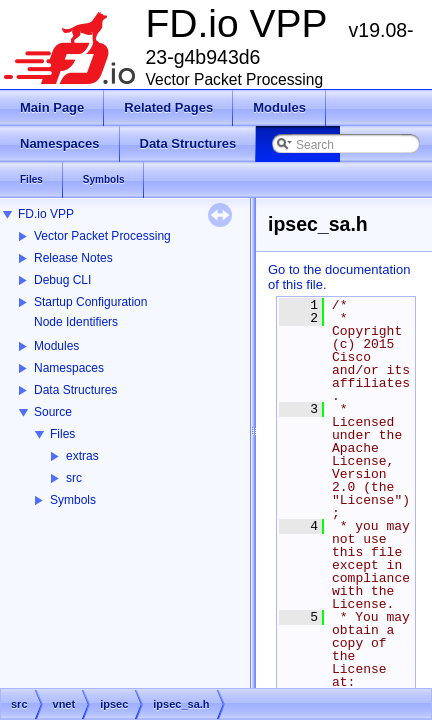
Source (53, 412)
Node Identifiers (76, 322)
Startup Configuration (90, 302)
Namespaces (69, 368)
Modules (56, 346)
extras (82, 456)
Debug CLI (62, 280)
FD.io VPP (46, 214)
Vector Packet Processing (102, 236)
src (74, 478)
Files (62, 434)
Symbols (73, 500)
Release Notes (73, 258)
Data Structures (75, 390)
